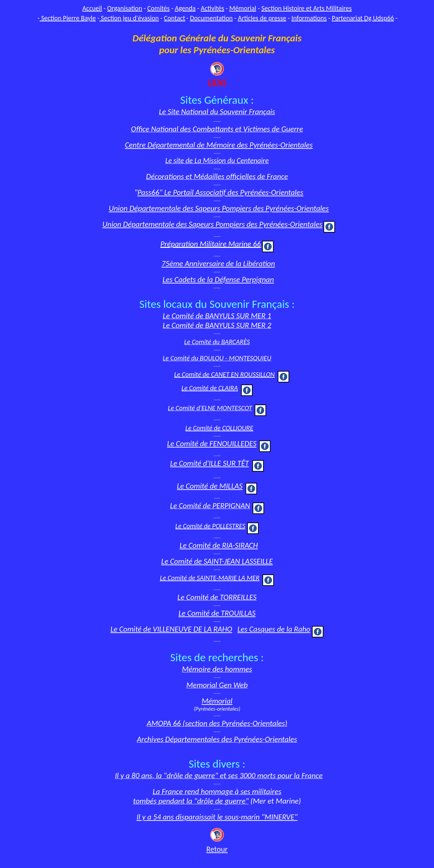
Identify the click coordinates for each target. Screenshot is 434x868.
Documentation (211, 18)
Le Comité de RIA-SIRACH (219, 545)
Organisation (125, 8)
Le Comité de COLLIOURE (219, 428)
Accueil (92, 8)
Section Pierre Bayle (68, 18)
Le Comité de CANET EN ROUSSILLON (225, 374)
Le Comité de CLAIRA (210, 388)
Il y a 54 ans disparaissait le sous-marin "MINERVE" (217, 817)
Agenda (185, 8)
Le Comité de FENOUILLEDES (212, 443)
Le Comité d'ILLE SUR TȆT (210, 463)
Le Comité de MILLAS (210, 486)
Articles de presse (262, 18)
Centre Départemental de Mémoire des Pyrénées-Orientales (219, 145)
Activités (212, 8)
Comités (158, 8)
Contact (174, 18)
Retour (217, 849)
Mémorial (243, 8)
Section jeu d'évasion (129, 18)
